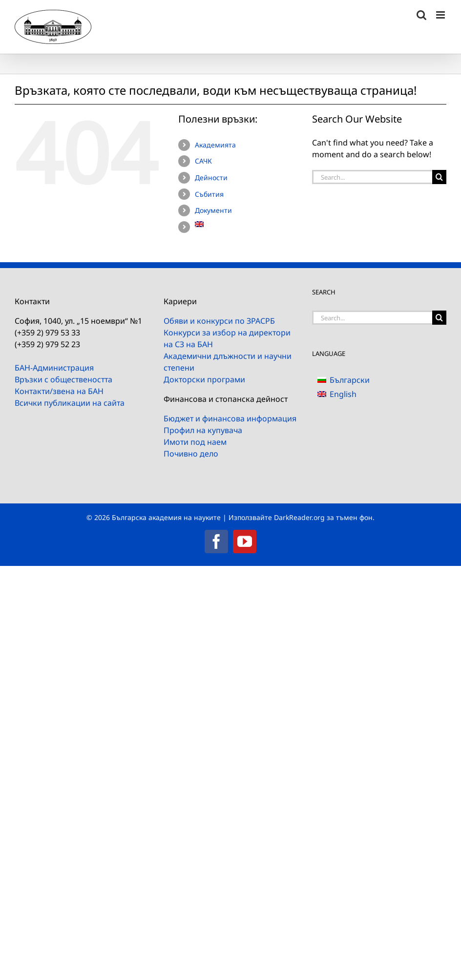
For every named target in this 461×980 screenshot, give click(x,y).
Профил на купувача (203, 430)
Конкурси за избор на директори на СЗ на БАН (227, 338)
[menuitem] (246, 224)
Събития (209, 194)
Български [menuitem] (350, 380)
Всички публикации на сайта (70, 403)
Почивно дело (191, 454)
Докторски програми (204, 379)
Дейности (211, 177)
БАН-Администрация (54, 368)
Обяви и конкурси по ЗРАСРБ (219, 321)
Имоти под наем (195, 442)
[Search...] (372, 177)
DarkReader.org (299, 517)
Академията (215, 145)
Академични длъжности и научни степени (228, 362)
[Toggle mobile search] (421, 15)
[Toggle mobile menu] (441, 15)
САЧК (203, 161)
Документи (213, 210)
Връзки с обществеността (63, 379)
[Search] (439, 177)
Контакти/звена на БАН (59, 391)
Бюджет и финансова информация (230, 418)
